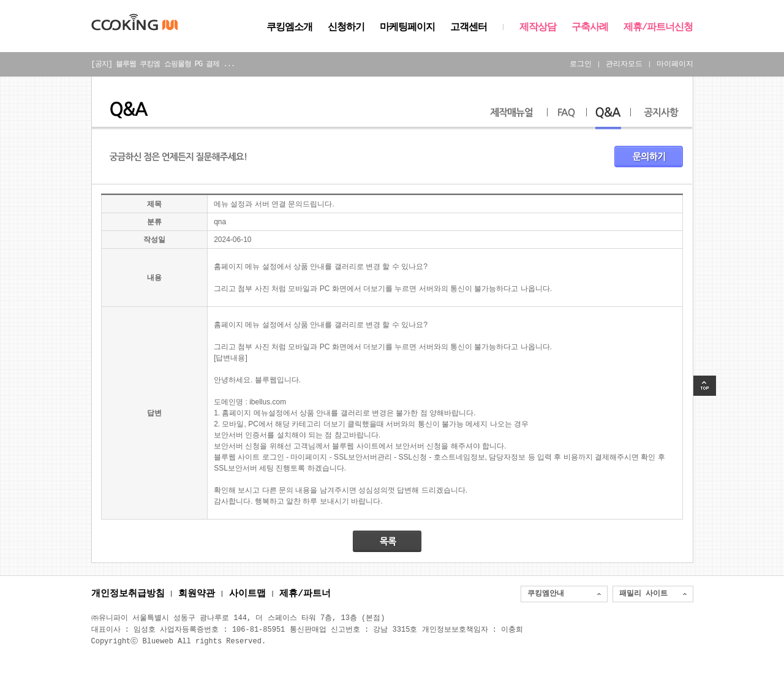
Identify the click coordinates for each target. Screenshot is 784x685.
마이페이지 (675, 64)
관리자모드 (624, 64)
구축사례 (590, 28)
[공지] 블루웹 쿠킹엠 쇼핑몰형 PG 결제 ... (163, 64)
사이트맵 (247, 594)
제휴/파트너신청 (658, 28)
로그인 (581, 64)
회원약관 (197, 594)
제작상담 (538, 28)
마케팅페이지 (407, 28)
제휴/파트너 (305, 594)
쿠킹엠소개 (289, 28)
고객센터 (469, 28)
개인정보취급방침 (128, 594)
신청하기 (346, 28)
